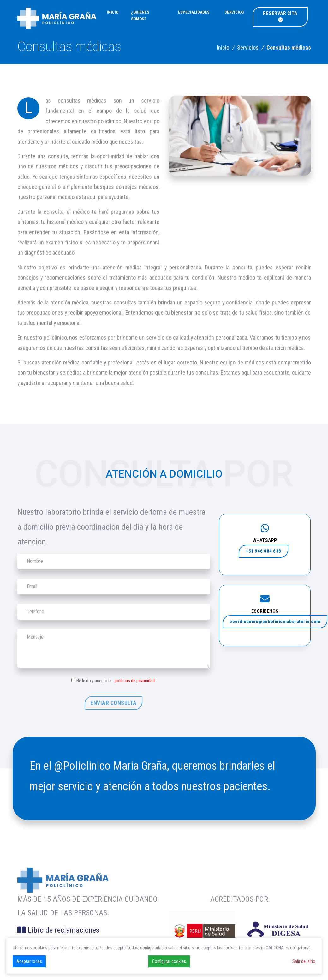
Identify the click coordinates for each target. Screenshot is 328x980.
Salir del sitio (304, 961)
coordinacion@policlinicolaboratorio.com (275, 622)
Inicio (113, 12)
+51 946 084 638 (263, 551)
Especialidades (194, 12)
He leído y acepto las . (116, 681)
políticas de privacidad (135, 681)
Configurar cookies (169, 961)
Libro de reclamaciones (58, 930)
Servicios (234, 12)
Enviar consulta (113, 703)
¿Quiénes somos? (140, 15)
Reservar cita (280, 16)
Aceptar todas (29, 961)
